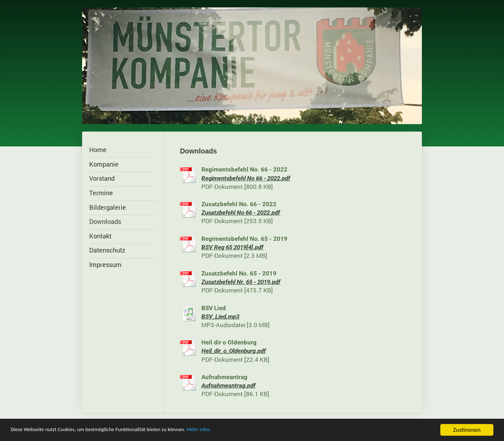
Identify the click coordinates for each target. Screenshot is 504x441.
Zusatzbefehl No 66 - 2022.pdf (241, 213)
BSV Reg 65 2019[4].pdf (232, 247)
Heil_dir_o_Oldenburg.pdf (234, 351)
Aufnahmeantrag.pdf (228, 386)
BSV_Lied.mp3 (220, 317)
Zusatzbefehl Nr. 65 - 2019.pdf (241, 282)
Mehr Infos (222, 431)
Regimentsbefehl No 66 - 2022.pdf (246, 178)
